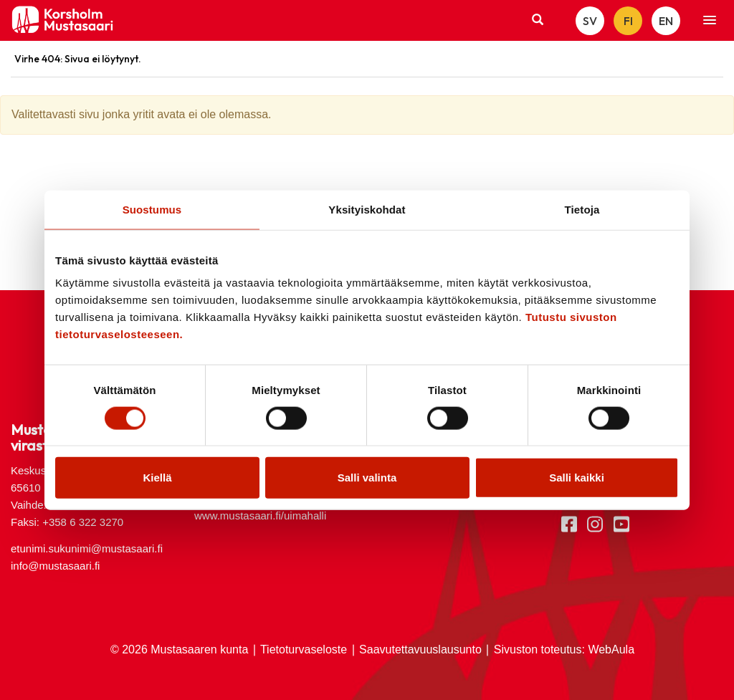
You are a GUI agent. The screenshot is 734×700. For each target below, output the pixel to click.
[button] (710, 21)
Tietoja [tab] (582, 209)
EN (666, 21)
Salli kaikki (577, 478)
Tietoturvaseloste (304, 649)
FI (628, 21)
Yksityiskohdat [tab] (367, 209)
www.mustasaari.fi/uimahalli (260, 516)
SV (590, 21)
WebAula (611, 649)
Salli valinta (367, 478)
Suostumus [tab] (152, 209)
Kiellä (157, 478)
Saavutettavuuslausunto (420, 649)
